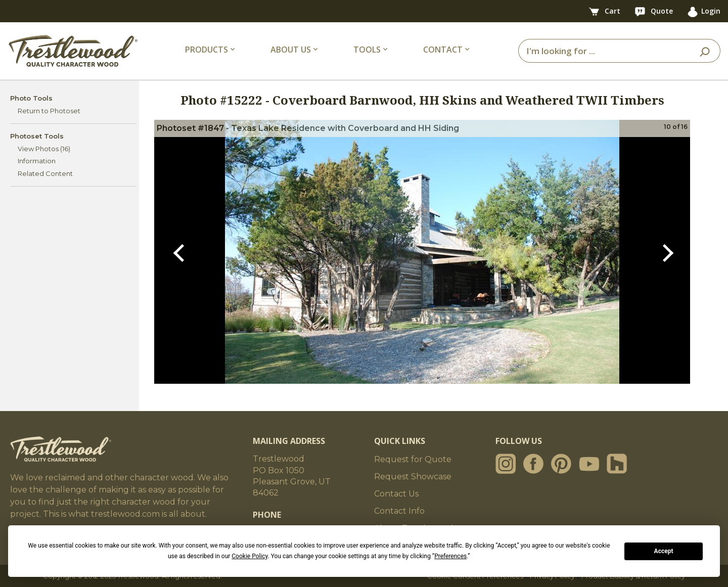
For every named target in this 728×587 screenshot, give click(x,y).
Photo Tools (31, 98)
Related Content (45, 173)
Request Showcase (413, 477)
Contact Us (396, 494)
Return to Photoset (49, 111)
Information (37, 161)
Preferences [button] (450, 556)
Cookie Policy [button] (249, 556)
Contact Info (399, 511)
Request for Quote (413, 459)
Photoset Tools (37, 136)
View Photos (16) (44, 149)
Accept (664, 551)
